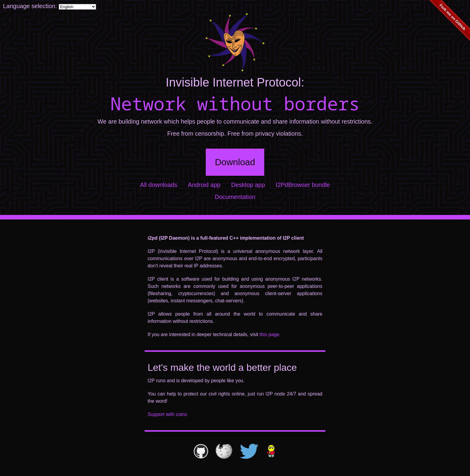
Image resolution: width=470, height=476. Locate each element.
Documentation (235, 197)
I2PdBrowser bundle (303, 185)
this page (269, 334)
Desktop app (248, 185)
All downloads (159, 185)
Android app (204, 185)
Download (235, 162)
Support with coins (167, 414)
